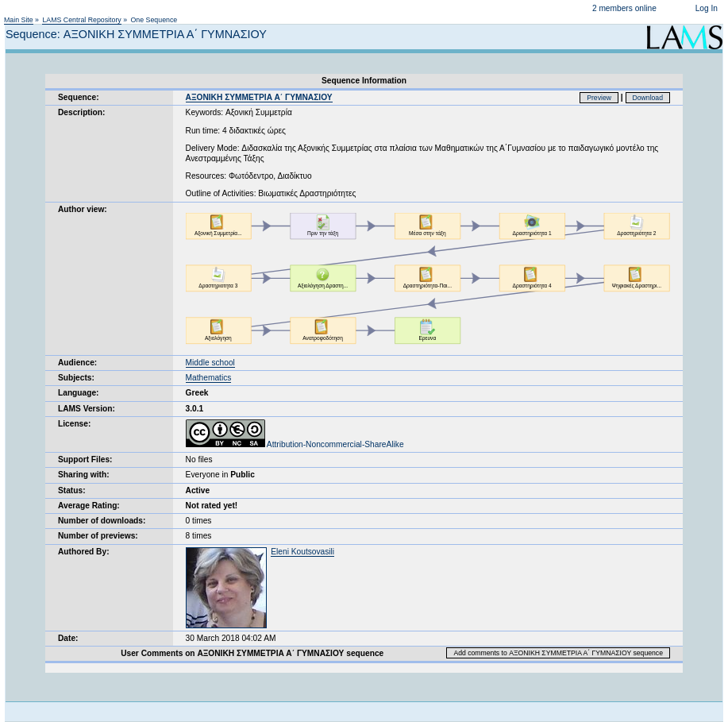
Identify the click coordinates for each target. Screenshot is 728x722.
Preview (599, 98)
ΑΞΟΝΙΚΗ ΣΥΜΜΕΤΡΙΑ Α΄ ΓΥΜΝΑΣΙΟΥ (259, 97)
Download (648, 98)
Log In (707, 8)
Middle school (210, 363)
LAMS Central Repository (81, 20)
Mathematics (209, 378)
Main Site (19, 20)
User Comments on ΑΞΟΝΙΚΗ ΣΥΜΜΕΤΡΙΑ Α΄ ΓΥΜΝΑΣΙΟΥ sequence (252, 653)
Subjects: (76, 378)
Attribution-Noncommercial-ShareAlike (295, 444)
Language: (79, 393)
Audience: (77, 363)
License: (74, 424)
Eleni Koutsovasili (302, 552)
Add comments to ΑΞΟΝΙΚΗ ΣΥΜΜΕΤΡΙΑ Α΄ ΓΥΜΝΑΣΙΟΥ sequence (558, 653)
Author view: (83, 209)
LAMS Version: (87, 409)
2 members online (624, 8)
